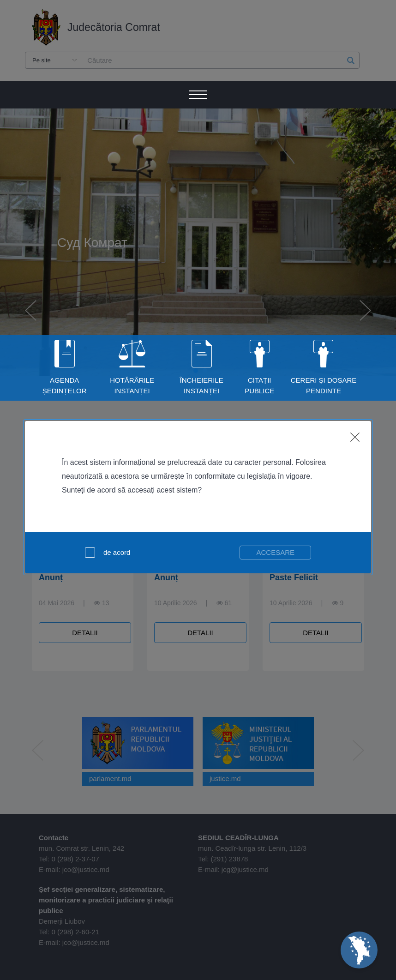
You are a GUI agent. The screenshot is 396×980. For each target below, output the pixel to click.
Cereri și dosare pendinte (324, 385)
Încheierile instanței (202, 385)
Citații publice (259, 385)
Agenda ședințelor (65, 385)
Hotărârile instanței (132, 385)
